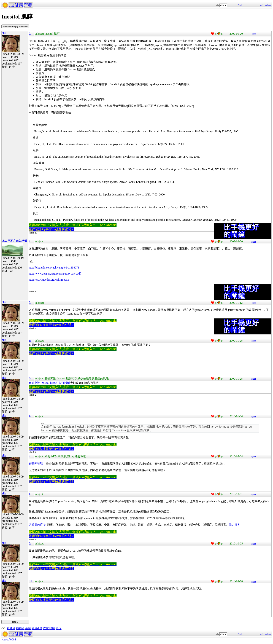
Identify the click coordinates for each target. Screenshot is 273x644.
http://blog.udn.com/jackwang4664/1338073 (54, 268)
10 (31, 581)
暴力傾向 (235, 525)
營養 (28, 5)
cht (11, 5)
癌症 (59, 628)
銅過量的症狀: (37, 525)
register (268, 5)
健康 (19, 5)
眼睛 (52, 628)
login (262, 5)
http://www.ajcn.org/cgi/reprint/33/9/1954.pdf (55, 274)
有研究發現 (36, 464)
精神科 (11, 628)
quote (254, 34)
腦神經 (20, 628)
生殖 (28, 628)
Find (240, 5)
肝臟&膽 (37, 628)
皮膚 (46, 628)
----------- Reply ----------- (15, 26)
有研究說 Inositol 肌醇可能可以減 (49, 383)
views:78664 (9, 639)
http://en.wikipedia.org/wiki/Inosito (49, 280)
